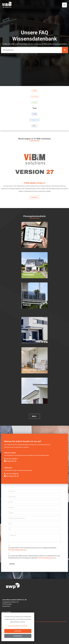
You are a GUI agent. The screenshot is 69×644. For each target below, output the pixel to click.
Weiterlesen (35, 197)
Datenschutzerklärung (14, 626)
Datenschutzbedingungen (16, 550)
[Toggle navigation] (64, 5)
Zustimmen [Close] (18, 631)
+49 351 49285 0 (11, 459)
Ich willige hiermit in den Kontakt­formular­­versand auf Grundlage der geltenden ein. (32, 549)
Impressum (24, 626)
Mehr (35, 416)
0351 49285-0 (7, 612)
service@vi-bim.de (11, 476)
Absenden (12, 564)
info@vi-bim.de (10, 461)
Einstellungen (18, 636)
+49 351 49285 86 (11, 474)
